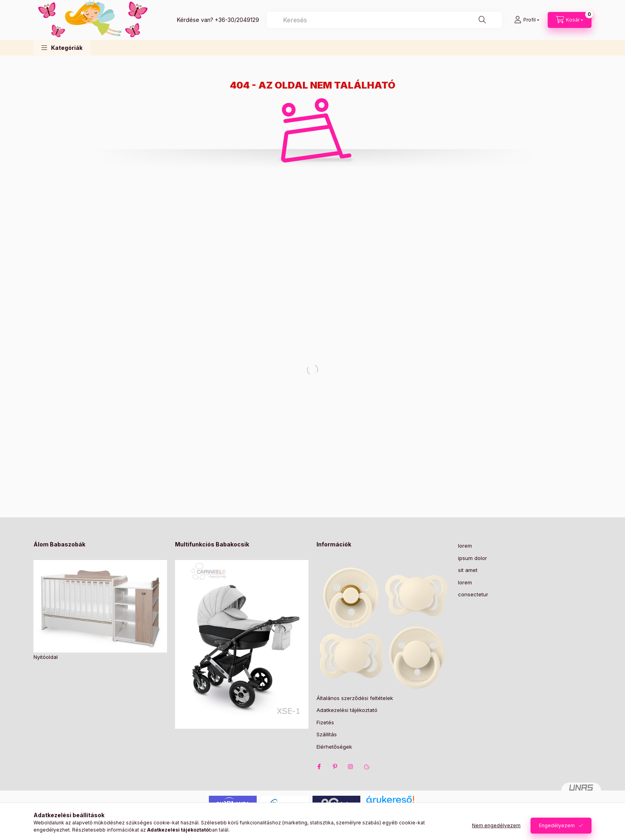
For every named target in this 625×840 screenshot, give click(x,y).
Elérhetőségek (334, 747)
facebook (319, 767)
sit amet (468, 570)
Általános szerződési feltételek (355, 698)
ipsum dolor (473, 558)
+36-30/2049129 (237, 20)
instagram (351, 767)
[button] (62, 48)
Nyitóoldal (46, 657)
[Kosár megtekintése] (570, 20)
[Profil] (527, 20)
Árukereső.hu (390, 809)
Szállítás (327, 734)
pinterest (335, 767)
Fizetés (325, 722)
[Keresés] (482, 20)
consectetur (473, 594)
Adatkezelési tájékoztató (347, 710)
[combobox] (384, 20)
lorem (465, 546)
